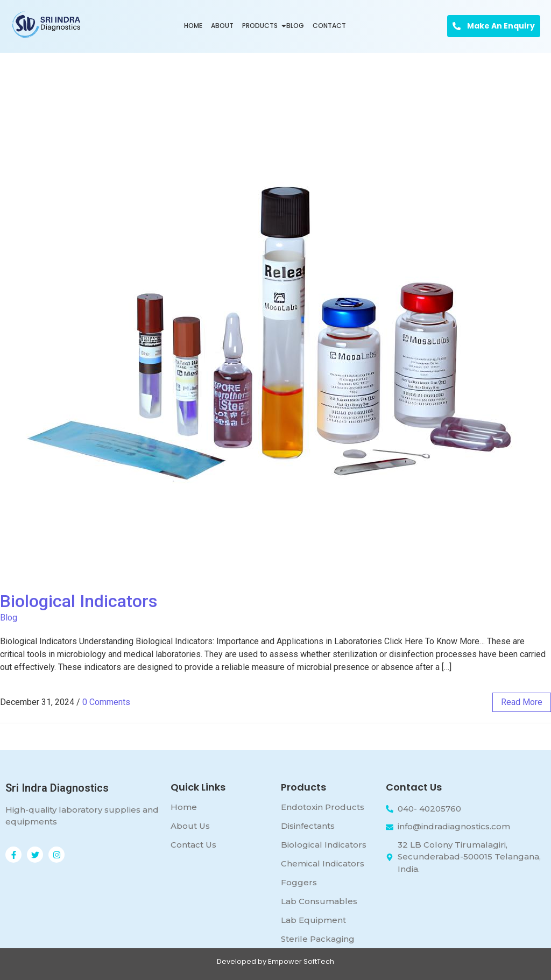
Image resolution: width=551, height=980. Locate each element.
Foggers (299, 882)
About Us (190, 826)
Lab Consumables (319, 901)
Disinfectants (308, 826)
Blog (295, 26)
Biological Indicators (79, 601)
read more (522, 702)
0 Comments (106, 702)
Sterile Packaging (318, 939)
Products (261, 26)
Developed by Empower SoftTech (275, 961)
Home (193, 26)
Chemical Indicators (323, 863)
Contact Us (193, 845)
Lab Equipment (313, 920)
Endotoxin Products (323, 807)
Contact (329, 26)
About (222, 26)
